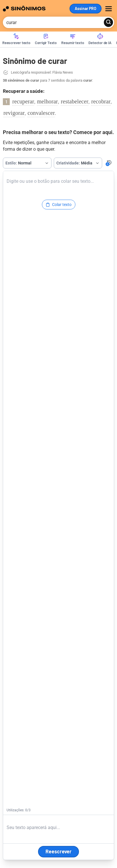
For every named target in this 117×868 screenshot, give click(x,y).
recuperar (23, 101)
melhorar (47, 101)
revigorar (14, 113)
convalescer (41, 113)
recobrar (101, 101)
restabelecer (75, 101)
